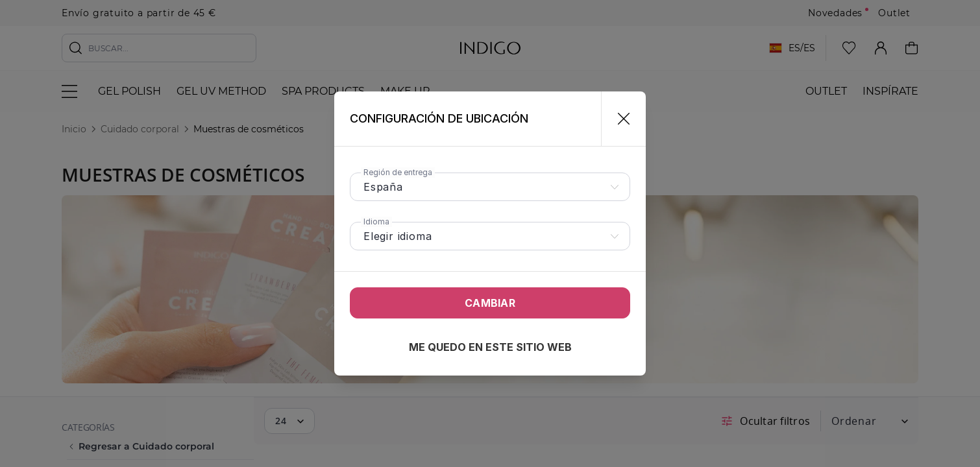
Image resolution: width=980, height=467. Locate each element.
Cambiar (490, 303)
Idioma (376, 222)
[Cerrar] (618, 119)
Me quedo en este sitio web (490, 347)
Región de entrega (398, 172)
